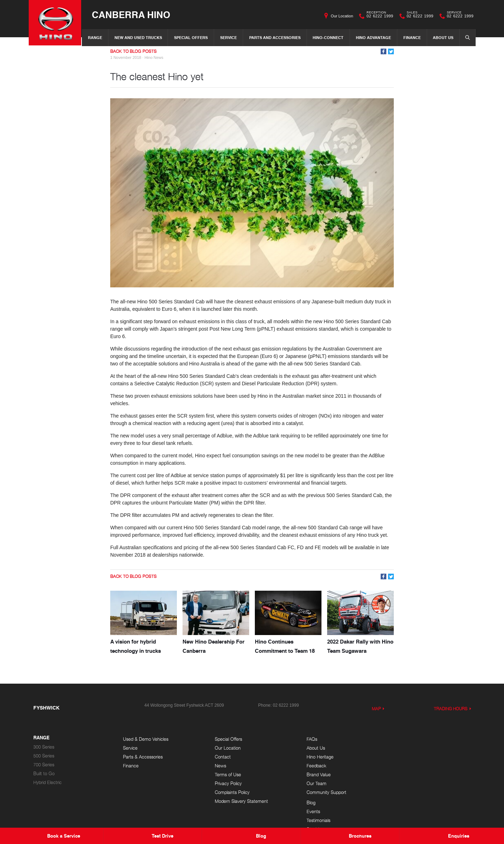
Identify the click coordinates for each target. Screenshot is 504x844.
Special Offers (191, 37)
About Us (443, 37)
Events (398, 748)
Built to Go (44, 774)
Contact (221, 757)
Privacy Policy (226, 784)
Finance (412, 37)
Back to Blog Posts (133, 51)
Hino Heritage (315, 757)
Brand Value (314, 775)
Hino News (154, 57)
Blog (396, 739)
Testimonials (404, 757)
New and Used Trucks (138, 37)
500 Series (44, 756)
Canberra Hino (132, 15)
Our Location (342, 16)
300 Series (44, 747)
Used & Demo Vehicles (146, 739)
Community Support (322, 792)
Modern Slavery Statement (239, 801)
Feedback (312, 766)
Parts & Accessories (143, 757)
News (218, 766)
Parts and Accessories (275, 37)
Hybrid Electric (47, 782)
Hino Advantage (373, 37)
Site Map (401, 766)
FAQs (307, 739)
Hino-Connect (328, 37)
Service (228, 37)
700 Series (44, 765)
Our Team (312, 784)
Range (95, 37)
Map (376, 709)
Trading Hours (451, 709)
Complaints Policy (230, 792)
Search (465, 37)
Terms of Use (226, 775)
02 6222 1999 (378, 16)
